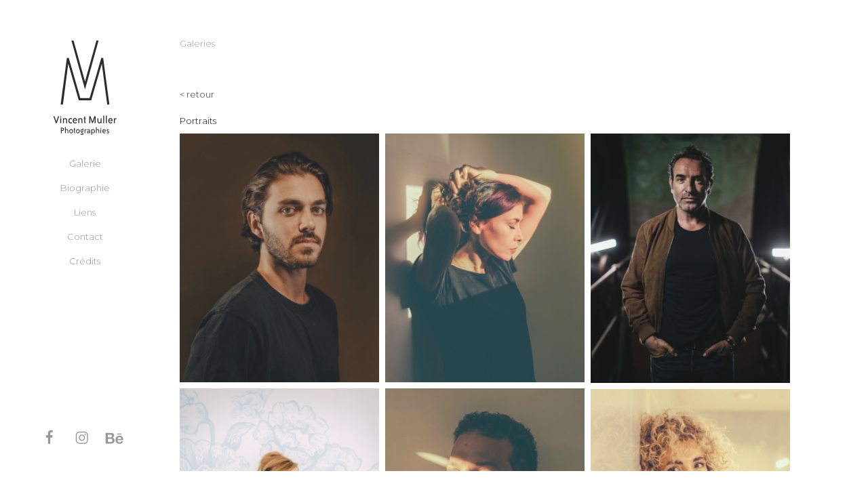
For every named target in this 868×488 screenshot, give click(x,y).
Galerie (85, 163)
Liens (85, 211)
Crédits (85, 260)
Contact (85, 236)
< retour (197, 94)
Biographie (85, 187)
